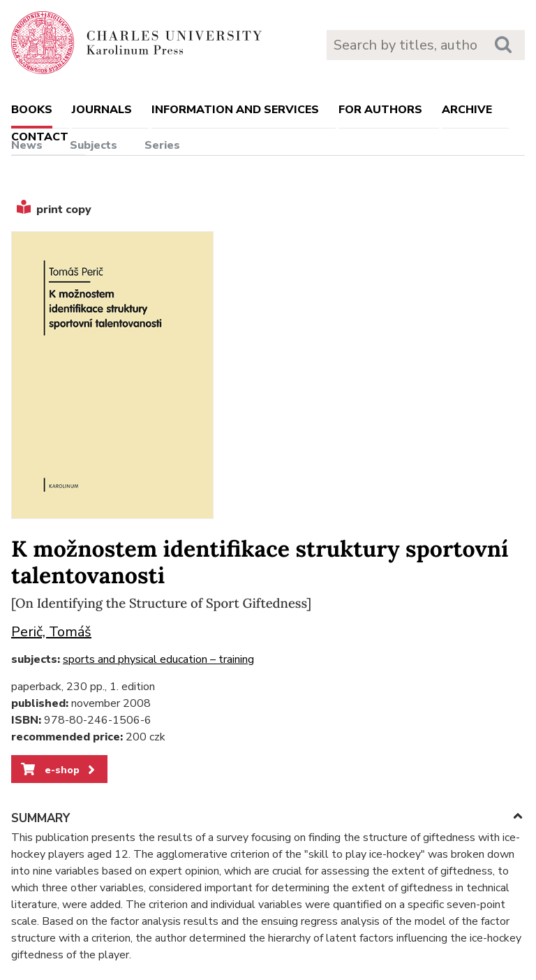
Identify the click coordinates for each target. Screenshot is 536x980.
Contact (40, 137)
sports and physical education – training (158, 659)
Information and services (235, 110)
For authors (380, 110)
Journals (102, 110)
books (32, 110)
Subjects (94, 145)
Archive (467, 110)
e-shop (59, 770)
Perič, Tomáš (51, 632)
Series (162, 145)
